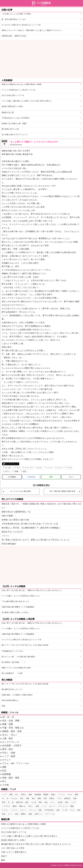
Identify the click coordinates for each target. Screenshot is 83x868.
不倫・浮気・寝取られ (13, 728)
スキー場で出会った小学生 (13, 848)
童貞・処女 (8, 749)
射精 (37, 806)
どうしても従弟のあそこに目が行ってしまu (19, 90)
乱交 (4, 771)
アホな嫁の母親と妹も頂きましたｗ (15, 601)
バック (50, 468)
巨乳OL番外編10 (9, 544)
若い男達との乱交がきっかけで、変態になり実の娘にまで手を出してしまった (36, 540)
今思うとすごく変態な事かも (14, 852)
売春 (40, 810)
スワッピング (63, 806)
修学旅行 (67, 798)
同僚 (40, 802)
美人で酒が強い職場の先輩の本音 (62, 491)
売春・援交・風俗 (11, 778)
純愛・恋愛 (8, 724)
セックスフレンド (12, 464)
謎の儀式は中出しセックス (12, 689)
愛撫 (72, 806)
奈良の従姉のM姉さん (10, 700)
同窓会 (52, 798)
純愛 (30, 814)
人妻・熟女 (8, 738)
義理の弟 (19, 802)
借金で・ (5, 856)
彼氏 (27, 802)
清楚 (28, 798)
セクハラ (52, 806)
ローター (5, 810)
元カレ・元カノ (10, 735)
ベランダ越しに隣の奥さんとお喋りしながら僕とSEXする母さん (27, 101)
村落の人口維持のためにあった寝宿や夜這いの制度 (22, 84)
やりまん (14, 798)
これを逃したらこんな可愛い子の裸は (16, 14)
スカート (23, 810)
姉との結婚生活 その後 (12, 673)
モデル (70, 794)
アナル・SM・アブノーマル (16, 763)
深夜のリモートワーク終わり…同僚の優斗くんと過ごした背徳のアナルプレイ (32, 30)
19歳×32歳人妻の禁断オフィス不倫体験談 (18, 607)
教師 (77, 794)
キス (18, 468)
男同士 (24, 794)
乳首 (79, 810)
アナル (72, 810)
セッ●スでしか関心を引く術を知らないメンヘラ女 (21, 25)
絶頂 (17, 814)
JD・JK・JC (8, 717)
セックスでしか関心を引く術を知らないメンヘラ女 (22, 640)
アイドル (62, 794)
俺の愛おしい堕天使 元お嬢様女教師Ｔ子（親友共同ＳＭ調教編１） (32, 528)
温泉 (75, 798)
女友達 (60, 802)
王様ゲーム (38, 814)
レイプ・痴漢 (9, 756)
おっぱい (9, 468)
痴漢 (11, 794)
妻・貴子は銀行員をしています (14, 19)
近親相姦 (6, 774)
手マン (8, 471)
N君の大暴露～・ (9, 516)
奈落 (3, 706)
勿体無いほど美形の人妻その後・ (16, 520)
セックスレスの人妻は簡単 (21, 491)
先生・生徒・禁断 (11, 721)
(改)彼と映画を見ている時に (13, 106)
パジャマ (14, 810)
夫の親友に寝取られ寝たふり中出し (15, 612)
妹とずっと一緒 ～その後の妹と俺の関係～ (19, 657)
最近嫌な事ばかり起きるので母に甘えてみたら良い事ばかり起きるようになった (36, 844)
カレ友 (34, 802)
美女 (33, 798)
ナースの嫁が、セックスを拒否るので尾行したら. (21, 596)
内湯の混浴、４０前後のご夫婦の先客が (17, 695)
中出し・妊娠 (9, 753)
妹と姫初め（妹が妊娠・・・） (14, 662)
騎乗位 (24, 814)
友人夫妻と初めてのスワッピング (15, 135)
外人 (4, 781)
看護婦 (46, 794)
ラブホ (69, 468)
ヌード (10, 814)
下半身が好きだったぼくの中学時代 (15, 118)
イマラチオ (6, 806)
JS (7, 798)
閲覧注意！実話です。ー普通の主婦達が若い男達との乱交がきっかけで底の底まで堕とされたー (41, 506)
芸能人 (53, 794)
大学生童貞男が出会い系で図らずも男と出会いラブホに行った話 (30, 524)
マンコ (60, 468)
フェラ (73, 802)
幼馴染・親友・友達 (12, 731)
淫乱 (22, 798)
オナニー (6, 760)
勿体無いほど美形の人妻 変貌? (14, 123)
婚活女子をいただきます (12, 532)
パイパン (6, 536)
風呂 (25, 471)
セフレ (40, 468)
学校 (45, 798)
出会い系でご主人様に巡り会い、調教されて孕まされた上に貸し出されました (32, 590)
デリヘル (32, 810)
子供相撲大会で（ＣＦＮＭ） (13, 651)
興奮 (17, 471)
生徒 (46, 802)
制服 (30, 794)
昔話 (58, 810)
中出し (31, 806)
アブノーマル (50, 814)
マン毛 (65, 810)
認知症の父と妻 (8, 112)
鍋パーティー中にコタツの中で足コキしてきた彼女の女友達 (25, 645)
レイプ (4, 794)
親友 (67, 802)
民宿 (4, 802)
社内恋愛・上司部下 (12, 746)
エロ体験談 (66, 865)
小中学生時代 (49, 810)
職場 (39, 798)
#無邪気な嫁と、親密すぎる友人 (14, 36)
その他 (5, 785)
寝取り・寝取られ (19, 806)
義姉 (3, 860)
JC (3, 798)
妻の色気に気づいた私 (10, 129)
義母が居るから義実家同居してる (16, 512)
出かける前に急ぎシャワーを (13, 95)
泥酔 (4, 767)
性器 (4, 814)
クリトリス (29, 468)
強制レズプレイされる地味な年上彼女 (16, 668)
